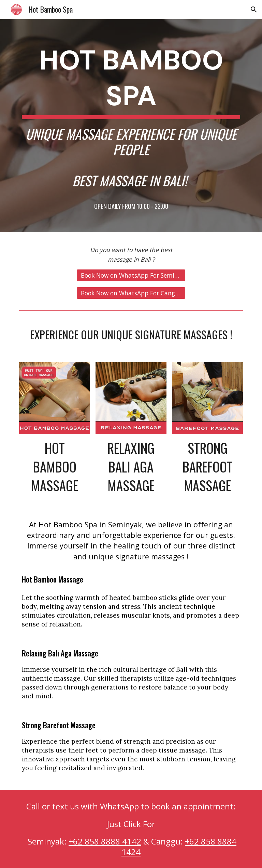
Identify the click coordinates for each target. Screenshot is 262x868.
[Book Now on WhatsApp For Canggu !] (131, 293)
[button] (254, 10)
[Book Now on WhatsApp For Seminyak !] (131, 275)
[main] (131, 126)
